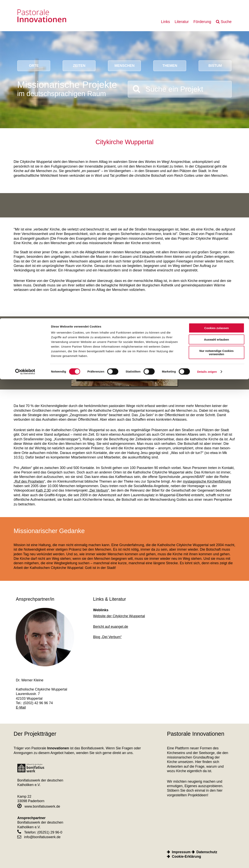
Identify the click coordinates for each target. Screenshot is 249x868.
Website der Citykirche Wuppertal (119, 616)
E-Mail (21, 707)
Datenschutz (207, 852)
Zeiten (79, 66)
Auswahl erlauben (217, 21)
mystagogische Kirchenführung (207, 481)
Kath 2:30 (43, 490)
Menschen (124, 66)
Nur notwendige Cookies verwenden (217, 34)
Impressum (181, 852)
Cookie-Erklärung (186, 857)
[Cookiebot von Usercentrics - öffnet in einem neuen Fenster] (25, 53)
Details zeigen (207, 53)
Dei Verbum (99, 490)
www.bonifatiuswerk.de (39, 806)
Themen (170, 66)
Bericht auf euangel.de (111, 627)
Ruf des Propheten (29, 481)
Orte (34, 66)
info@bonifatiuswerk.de (39, 837)
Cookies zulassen (217, 10)
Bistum (215, 66)
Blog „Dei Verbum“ (107, 637)
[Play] (124, 356)
